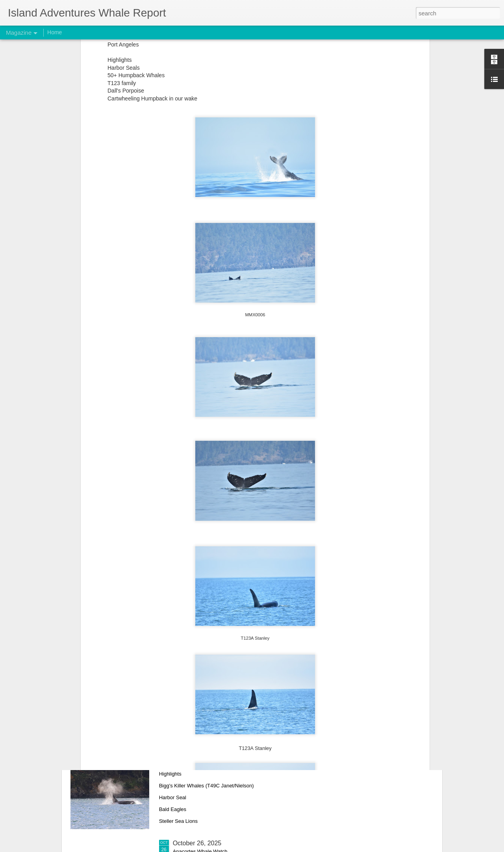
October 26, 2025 (197, 843)
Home (55, 32)
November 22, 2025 (201, 575)
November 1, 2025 (199, 754)
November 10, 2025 (201, 664)
